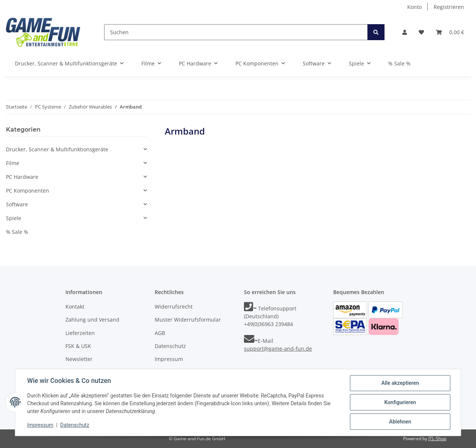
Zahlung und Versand (92, 320)
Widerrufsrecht (174, 307)
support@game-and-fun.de (278, 349)
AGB (160, 333)
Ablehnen (400, 422)
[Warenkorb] (450, 32)
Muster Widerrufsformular (188, 320)
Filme (13, 163)
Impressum (169, 359)
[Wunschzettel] (421, 32)
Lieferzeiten (80, 333)
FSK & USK (78, 346)
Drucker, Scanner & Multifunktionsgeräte (57, 149)
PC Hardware (22, 177)
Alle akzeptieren (400, 383)
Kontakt (75, 307)
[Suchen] (236, 32)
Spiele (14, 218)
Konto (414, 7)
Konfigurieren (400, 402)
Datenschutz (170, 346)
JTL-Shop (437, 439)
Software (17, 204)
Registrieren (449, 7)
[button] (405, 32)
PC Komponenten (28, 191)
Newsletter (79, 359)
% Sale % (17, 232)
